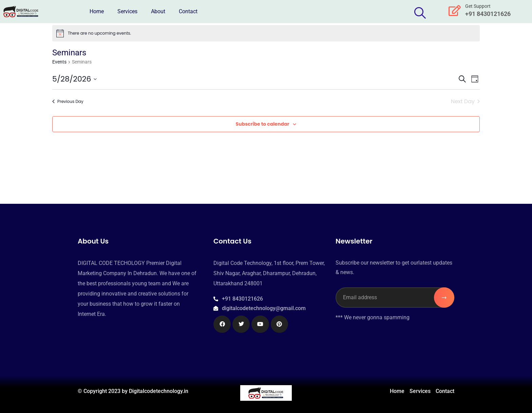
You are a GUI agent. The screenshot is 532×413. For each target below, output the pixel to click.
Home (97, 11)
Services (127, 11)
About (158, 11)
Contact (188, 11)
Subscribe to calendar (263, 124)
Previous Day (68, 101)
